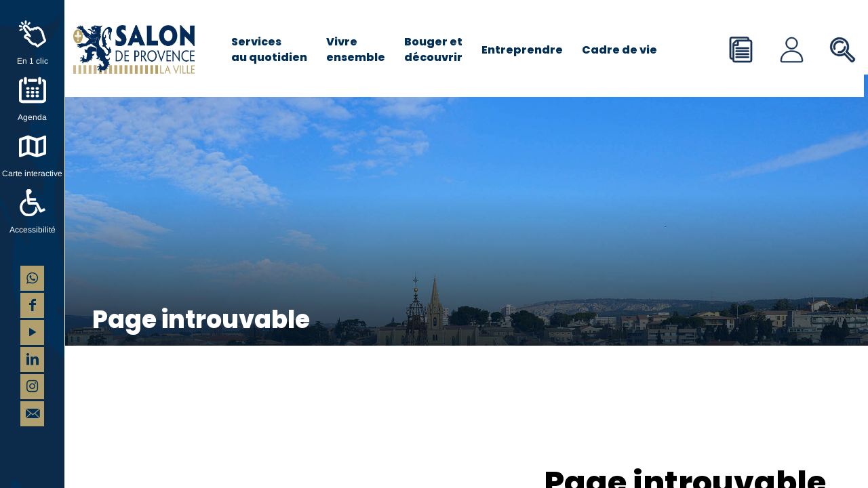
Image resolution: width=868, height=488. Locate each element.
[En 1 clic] (33, 34)
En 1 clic (33, 61)
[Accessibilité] (33, 203)
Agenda (32, 117)
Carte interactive (32, 174)
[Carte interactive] (33, 146)
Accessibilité (33, 230)
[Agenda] (33, 90)
